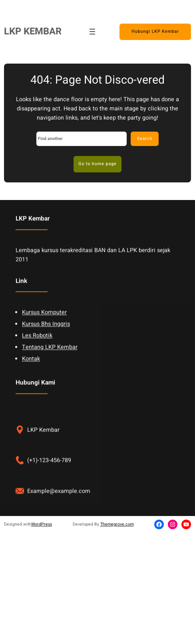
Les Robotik (37, 347)
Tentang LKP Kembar (50, 359)
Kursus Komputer (44, 324)
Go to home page (97, 164)
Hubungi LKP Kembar (155, 31)
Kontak (31, 370)
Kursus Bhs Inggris (46, 335)
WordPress (42, 524)
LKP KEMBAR (33, 31)
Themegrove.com (117, 524)
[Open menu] (92, 32)
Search (145, 139)
